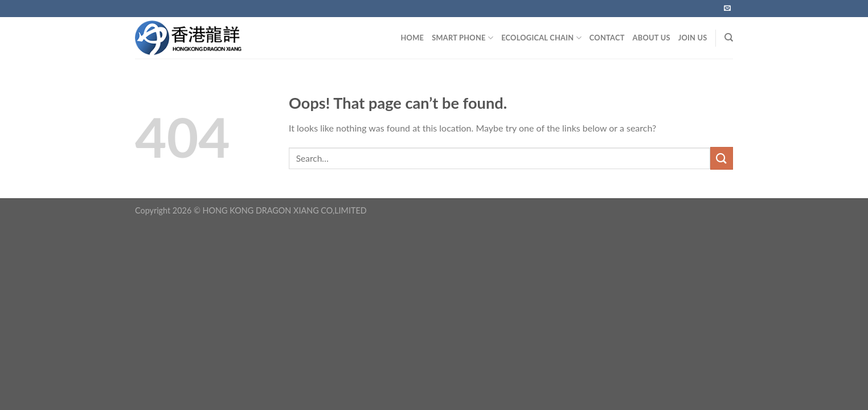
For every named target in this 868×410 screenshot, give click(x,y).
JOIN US (693, 38)
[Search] (729, 38)
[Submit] (722, 158)
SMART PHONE (462, 38)
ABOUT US (652, 38)
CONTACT (607, 38)
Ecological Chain (541, 38)
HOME (412, 38)
